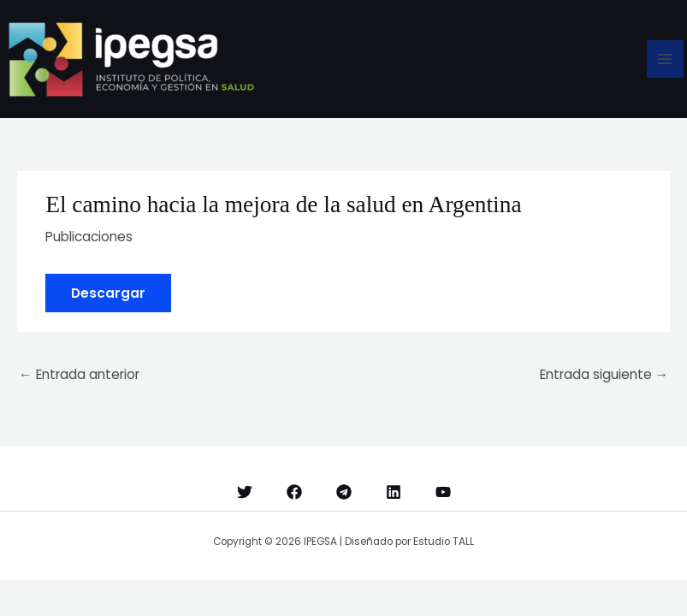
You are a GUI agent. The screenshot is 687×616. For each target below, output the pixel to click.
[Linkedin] (394, 492)
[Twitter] (245, 492)
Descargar (108, 293)
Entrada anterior (79, 374)
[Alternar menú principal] (665, 59)
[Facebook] (294, 492)
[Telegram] (344, 492)
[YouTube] (443, 492)
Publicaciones (89, 237)
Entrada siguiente (604, 374)
